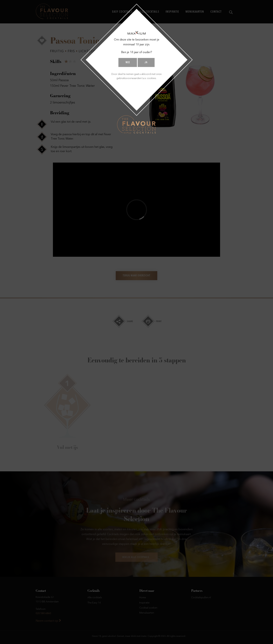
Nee (128, 63)
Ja (146, 63)
